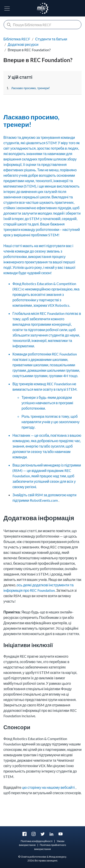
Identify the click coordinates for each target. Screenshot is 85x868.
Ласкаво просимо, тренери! (30, 88)
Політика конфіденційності (37, 841)
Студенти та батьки (51, 39)
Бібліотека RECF (17, 39)
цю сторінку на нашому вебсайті (48, 787)
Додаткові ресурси (23, 44)
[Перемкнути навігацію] (7, 9)
